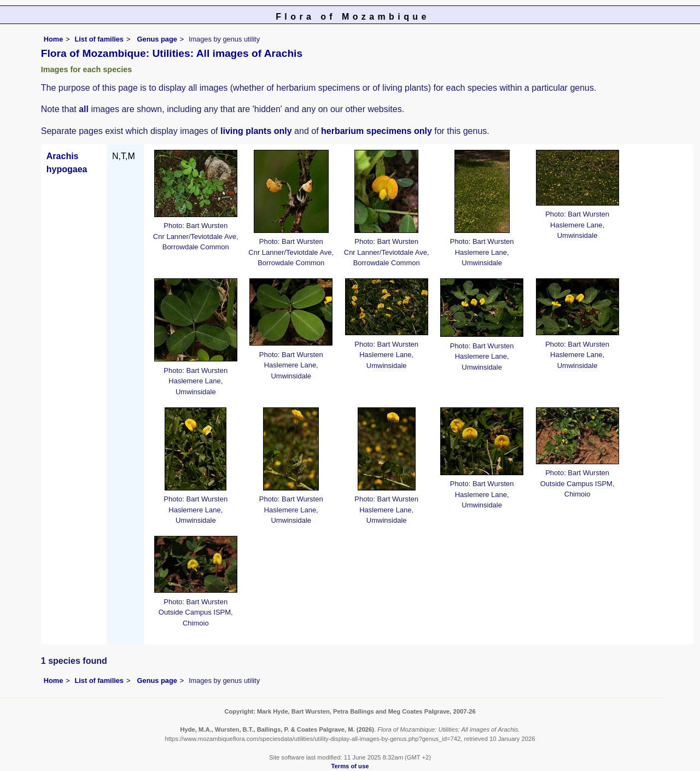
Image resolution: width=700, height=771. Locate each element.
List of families (99, 39)
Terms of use (350, 766)
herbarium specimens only (377, 131)
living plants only (256, 131)
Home (54, 39)
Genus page (157, 39)
